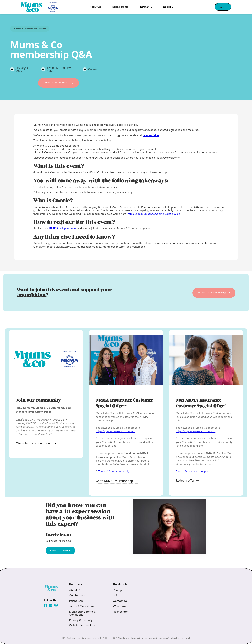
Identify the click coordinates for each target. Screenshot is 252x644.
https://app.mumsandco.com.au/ (116, 432)
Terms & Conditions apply (114, 472)
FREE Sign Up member (63, 229)
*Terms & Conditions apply (192, 471)
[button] (147, 7)
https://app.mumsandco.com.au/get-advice (154, 214)
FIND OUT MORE (60, 551)
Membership (121, 7)
